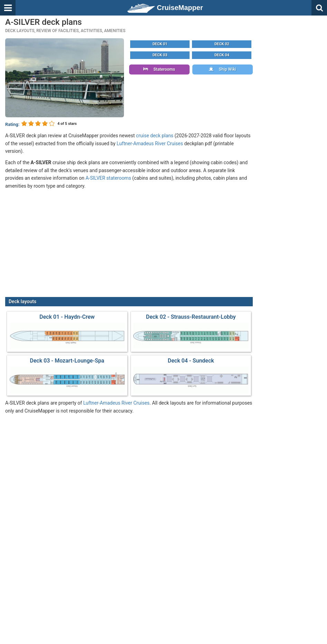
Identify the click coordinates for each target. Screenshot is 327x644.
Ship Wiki (223, 69)
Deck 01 (160, 44)
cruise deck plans (155, 136)
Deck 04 (222, 55)
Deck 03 (160, 55)
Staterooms (159, 69)
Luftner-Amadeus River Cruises (150, 143)
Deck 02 (222, 44)
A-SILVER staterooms (108, 178)
